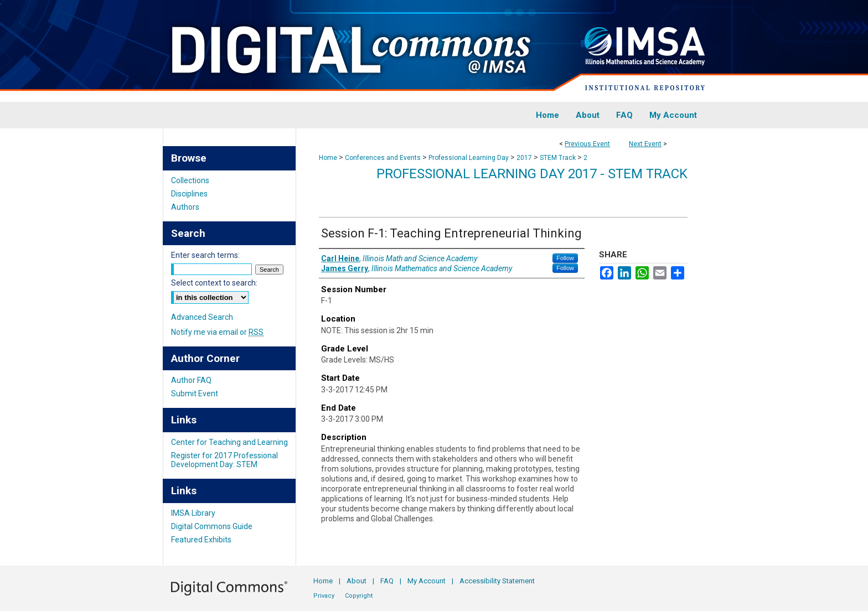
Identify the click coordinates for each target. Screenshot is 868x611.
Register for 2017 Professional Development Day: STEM (224, 460)
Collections (190, 180)
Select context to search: (214, 283)
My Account (427, 581)
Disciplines (189, 194)
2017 (525, 158)
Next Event (645, 144)
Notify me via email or (217, 332)
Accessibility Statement (497, 581)
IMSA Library (193, 513)
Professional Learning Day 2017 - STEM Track (532, 174)
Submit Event (195, 393)
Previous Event (587, 144)
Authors (185, 207)
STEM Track (559, 158)
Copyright (359, 596)
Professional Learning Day (469, 158)
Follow (565, 258)
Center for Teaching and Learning (229, 442)
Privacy (324, 596)
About (356, 581)
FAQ (387, 581)
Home (328, 158)
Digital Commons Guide (212, 526)
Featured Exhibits (201, 540)
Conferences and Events (384, 158)
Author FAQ (191, 380)
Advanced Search (202, 317)
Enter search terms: (205, 255)
